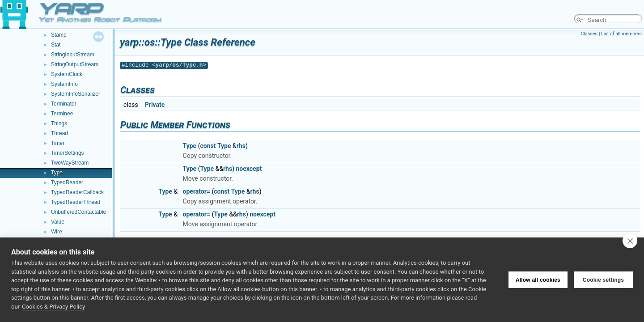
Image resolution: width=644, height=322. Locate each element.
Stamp (59, 35)
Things (59, 123)
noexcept (249, 169)
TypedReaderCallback (77, 192)
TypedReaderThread (76, 202)
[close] (630, 241)
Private (155, 105)
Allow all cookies (538, 280)
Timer (58, 143)
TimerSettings (68, 153)
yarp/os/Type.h (179, 65)
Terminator (64, 104)
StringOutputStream (75, 64)
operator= (197, 191)
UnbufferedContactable (78, 212)
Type (57, 173)
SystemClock (67, 74)
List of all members (621, 34)
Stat (56, 45)
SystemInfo (64, 84)
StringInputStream (73, 55)
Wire (57, 232)
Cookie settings (603, 280)
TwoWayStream (70, 163)
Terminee (62, 114)
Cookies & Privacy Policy (53, 307)
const (208, 146)
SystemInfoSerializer (76, 94)
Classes (589, 34)
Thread (59, 133)
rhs (241, 146)
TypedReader (67, 182)
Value (58, 222)
